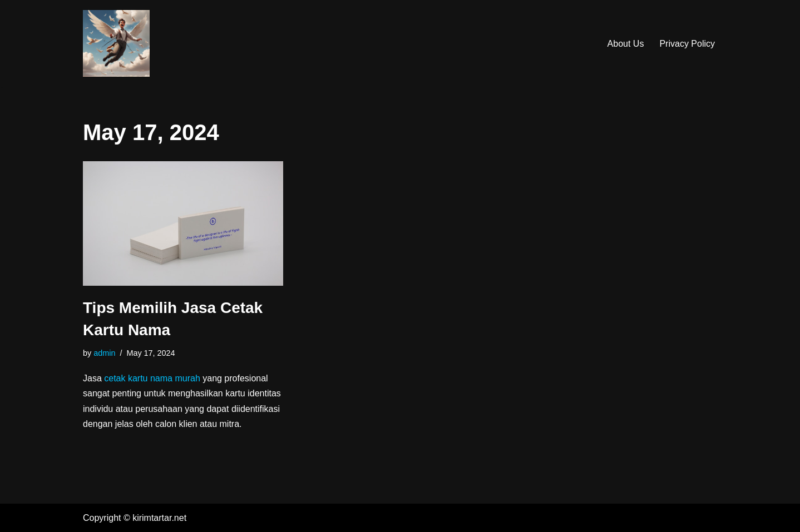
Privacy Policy (687, 44)
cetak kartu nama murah (152, 378)
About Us (626, 44)
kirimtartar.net (159, 518)
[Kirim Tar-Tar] (116, 43)
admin (104, 353)
